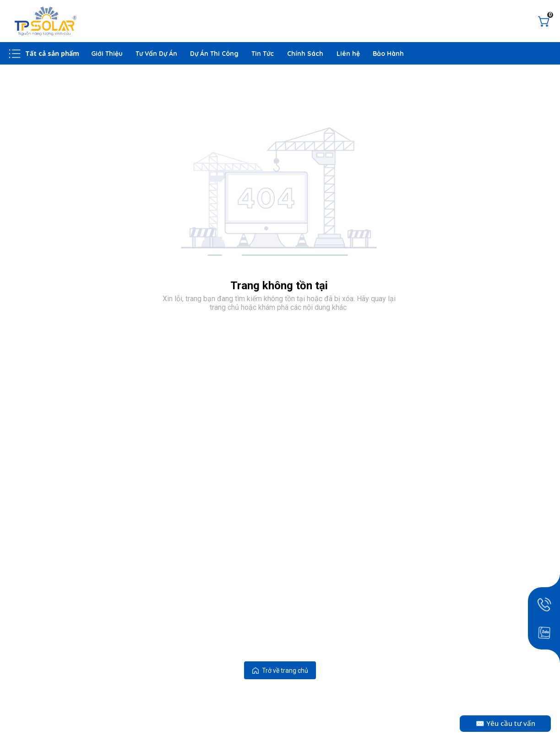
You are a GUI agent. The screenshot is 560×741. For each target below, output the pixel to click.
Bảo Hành (388, 54)
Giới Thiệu (107, 54)
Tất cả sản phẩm (52, 53)
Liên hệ (348, 54)
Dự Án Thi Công (214, 54)
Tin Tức (263, 54)
